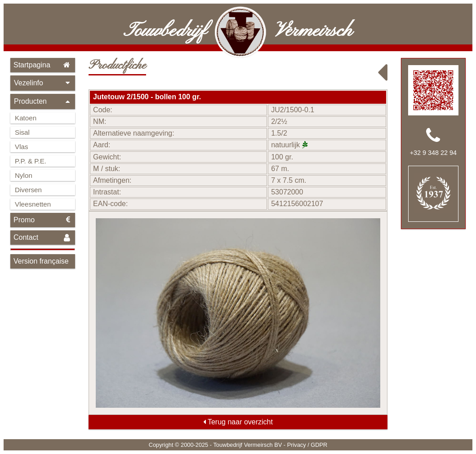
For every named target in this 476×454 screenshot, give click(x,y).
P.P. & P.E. (31, 161)
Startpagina (43, 65)
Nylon (24, 175)
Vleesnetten (33, 204)
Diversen (28, 190)
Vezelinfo (43, 83)
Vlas (22, 147)
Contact (43, 238)
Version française (41, 261)
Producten (43, 101)
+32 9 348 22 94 (433, 153)
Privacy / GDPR (307, 445)
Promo (43, 220)
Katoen (26, 118)
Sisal (22, 132)
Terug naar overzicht (238, 422)
